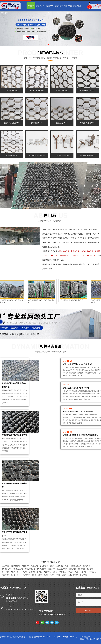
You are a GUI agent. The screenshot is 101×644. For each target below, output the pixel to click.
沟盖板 (13, 572)
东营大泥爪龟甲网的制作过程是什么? (77, 364)
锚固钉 (13, 575)
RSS (55, 637)
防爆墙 (58, 575)
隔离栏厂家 (72, 569)
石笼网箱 (32, 572)
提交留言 (88, 610)
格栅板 (40, 575)
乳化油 (67, 566)
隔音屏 (55, 572)
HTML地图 (74, 637)
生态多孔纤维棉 (73, 575)
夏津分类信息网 (7, 569)
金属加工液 (60, 566)
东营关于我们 (40, 9)
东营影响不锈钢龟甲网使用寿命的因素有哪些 (80, 435)
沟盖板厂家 (5, 575)
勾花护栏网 (62, 572)
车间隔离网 (47, 572)
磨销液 (52, 566)
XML (60, 637)
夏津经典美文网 (76, 566)
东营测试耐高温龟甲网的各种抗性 (76, 388)
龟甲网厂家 (5, 572)
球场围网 (71, 572)
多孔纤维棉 (84, 575)
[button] (48, 44)
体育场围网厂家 (16, 566)
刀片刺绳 (39, 572)
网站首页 (31, 6)
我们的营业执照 (86, 637)
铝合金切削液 (44, 566)
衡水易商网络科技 (95, 639)
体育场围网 (92, 572)
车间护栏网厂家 (42, 569)
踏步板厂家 (90, 569)
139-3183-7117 (14, 598)
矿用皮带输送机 (30, 569)
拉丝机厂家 (5, 566)
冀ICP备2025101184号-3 (42, 637)
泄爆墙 (46, 575)
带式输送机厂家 (18, 569)
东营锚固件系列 (59, 9)
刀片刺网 (84, 572)
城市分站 (4, 13)
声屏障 (25, 572)
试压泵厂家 (26, 566)
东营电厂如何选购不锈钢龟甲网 (14, 435)
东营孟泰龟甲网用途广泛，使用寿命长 (78, 412)
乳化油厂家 (35, 566)
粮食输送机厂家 (62, 569)
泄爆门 (52, 575)
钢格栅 (34, 575)
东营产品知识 (77, 9)
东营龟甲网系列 (50, 9)
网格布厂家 (52, 569)
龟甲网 (72, 229)
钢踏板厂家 (81, 569)
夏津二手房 (87, 566)
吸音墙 (77, 572)
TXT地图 (66, 637)
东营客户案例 (68, 9)
